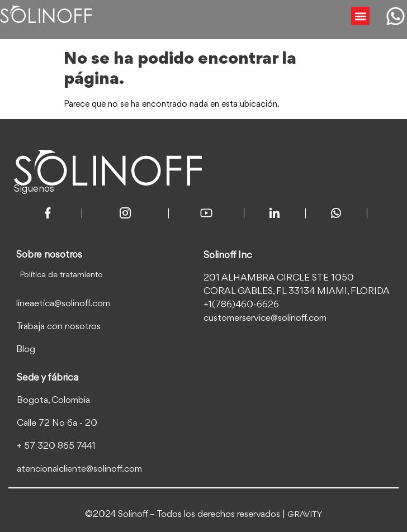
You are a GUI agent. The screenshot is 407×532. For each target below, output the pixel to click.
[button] (360, 16)
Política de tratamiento (61, 275)
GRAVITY (305, 515)
